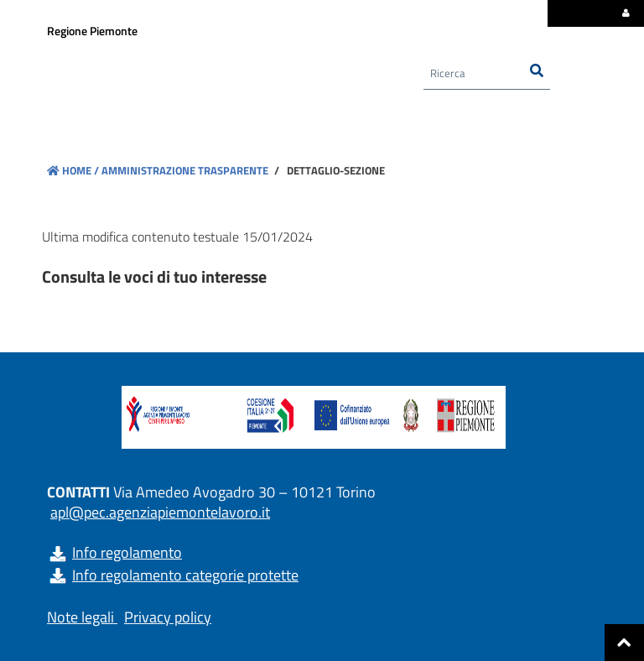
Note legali (80, 617)
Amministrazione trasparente (184, 170)
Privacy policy (168, 617)
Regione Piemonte (92, 31)
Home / (73, 170)
